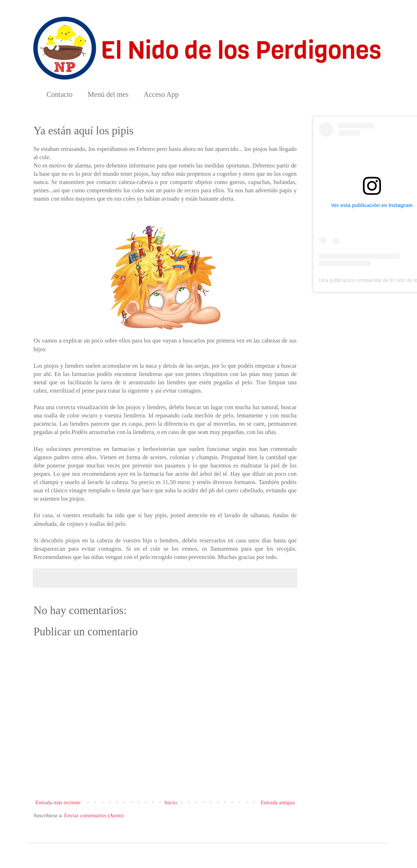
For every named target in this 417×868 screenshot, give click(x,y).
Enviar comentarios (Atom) (94, 815)
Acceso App (161, 94)
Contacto (59, 94)
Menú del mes (108, 94)
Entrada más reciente (58, 802)
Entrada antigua (278, 802)
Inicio (171, 802)
